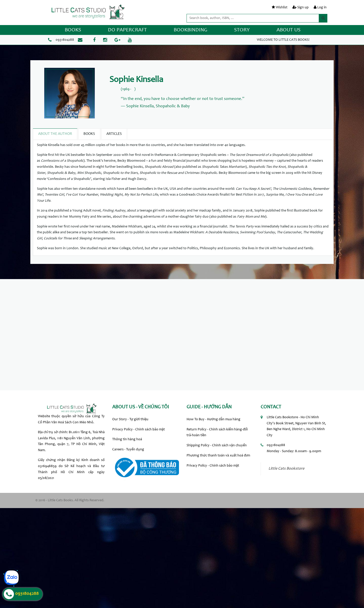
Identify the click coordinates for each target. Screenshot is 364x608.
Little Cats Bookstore (286, 469)
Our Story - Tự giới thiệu (130, 420)
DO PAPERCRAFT (127, 30)
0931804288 (65, 40)
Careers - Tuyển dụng (128, 450)
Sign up (303, 8)
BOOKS (73, 30)
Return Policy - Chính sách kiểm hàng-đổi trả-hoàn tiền (217, 433)
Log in (322, 8)
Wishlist (282, 8)
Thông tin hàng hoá (127, 439)
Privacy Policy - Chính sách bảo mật (139, 430)
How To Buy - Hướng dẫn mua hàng (213, 420)
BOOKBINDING (190, 30)
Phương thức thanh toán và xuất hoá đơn (218, 456)
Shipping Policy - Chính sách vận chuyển (217, 446)
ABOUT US (289, 30)
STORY (242, 30)
